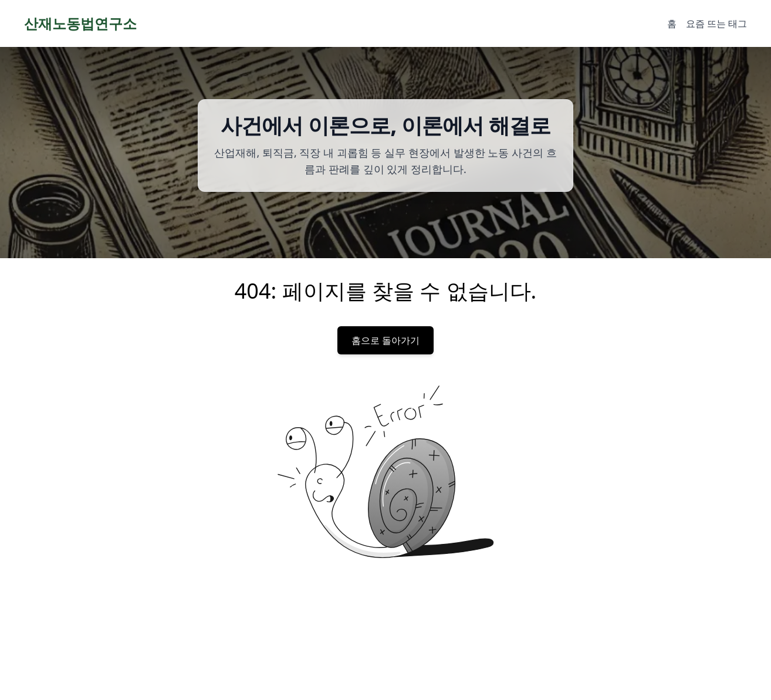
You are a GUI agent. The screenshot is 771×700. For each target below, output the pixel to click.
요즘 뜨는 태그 (716, 23)
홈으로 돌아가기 (386, 340)
